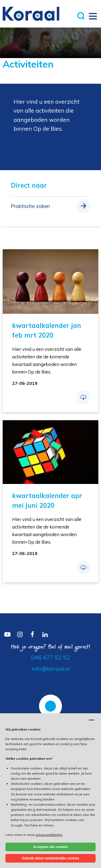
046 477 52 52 (50, 657)
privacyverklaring (49, 835)
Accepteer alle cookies (50, 847)
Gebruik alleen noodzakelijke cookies (50, 858)
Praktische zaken (30, 206)
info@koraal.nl (51, 669)
